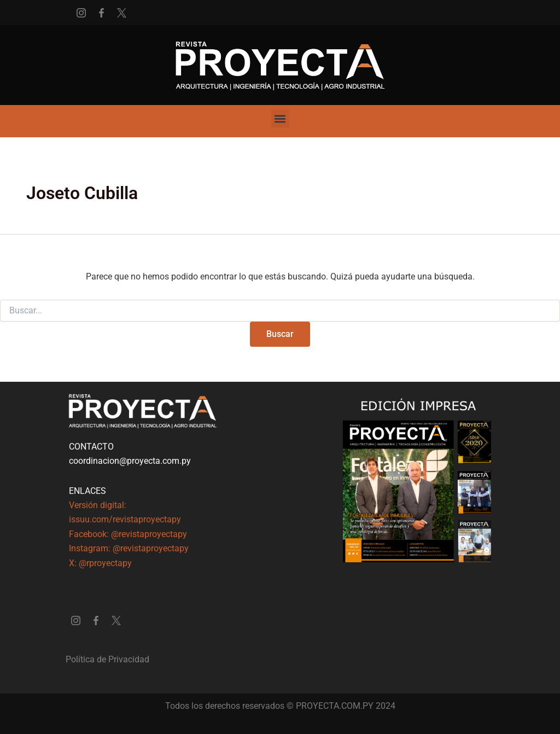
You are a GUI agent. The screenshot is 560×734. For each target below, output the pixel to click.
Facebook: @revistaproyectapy (128, 534)
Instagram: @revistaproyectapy (129, 548)
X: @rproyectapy (100, 563)
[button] (280, 118)
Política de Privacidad (107, 659)
